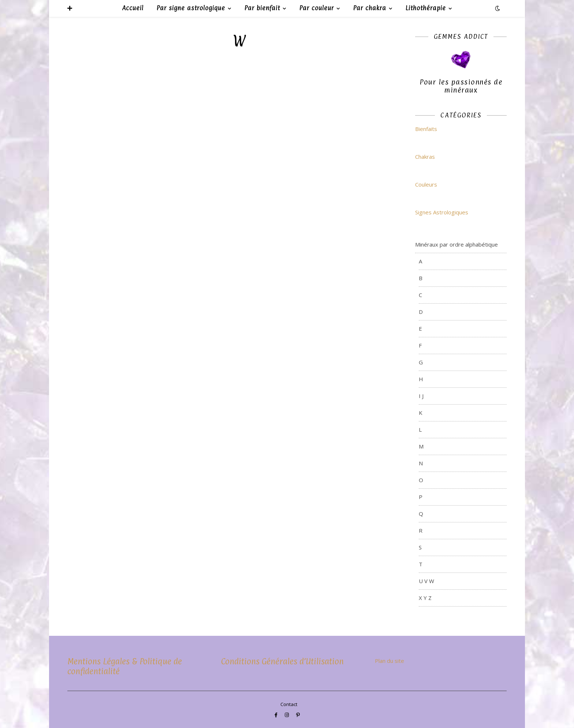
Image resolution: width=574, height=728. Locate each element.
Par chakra (370, 8)
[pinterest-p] (298, 715)
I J (421, 396)
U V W (426, 581)
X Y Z (425, 598)
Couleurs (426, 184)
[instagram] (287, 715)
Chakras (425, 157)
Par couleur (317, 8)
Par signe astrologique (191, 8)
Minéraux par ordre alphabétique (456, 244)
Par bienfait (262, 8)
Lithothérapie (426, 8)
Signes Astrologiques (442, 212)
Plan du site (389, 661)
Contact (289, 704)
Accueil (133, 8)
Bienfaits (426, 129)
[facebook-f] (277, 715)
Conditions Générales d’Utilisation (282, 661)
